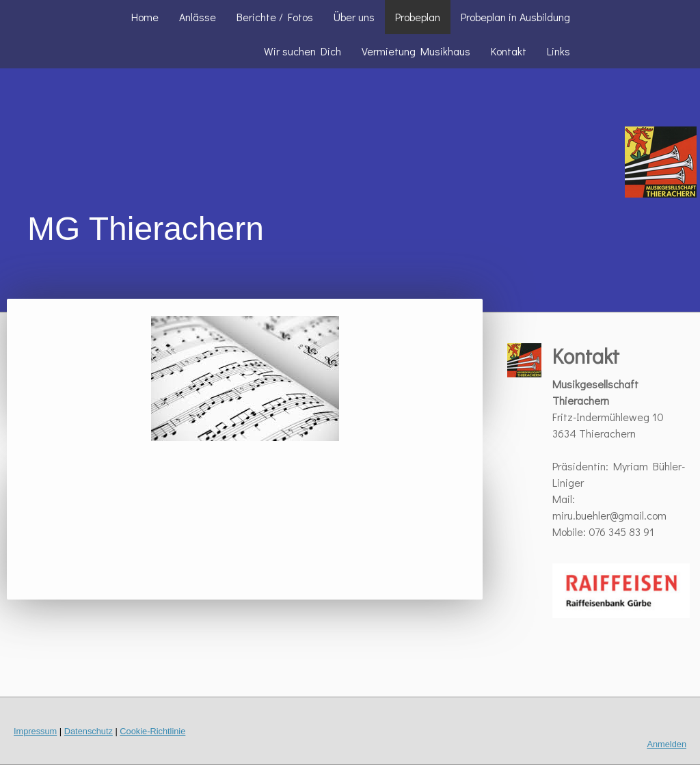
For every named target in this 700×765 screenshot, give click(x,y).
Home (145, 17)
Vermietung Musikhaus (416, 51)
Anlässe (198, 17)
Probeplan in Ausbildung (515, 17)
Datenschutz (89, 731)
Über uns (354, 17)
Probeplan (418, 17)
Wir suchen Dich (302, 51)
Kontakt (509, 51)
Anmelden (667, 744)
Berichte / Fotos (275, 17)
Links (558, 51)
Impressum (35, 731)
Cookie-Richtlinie (152, 731)
